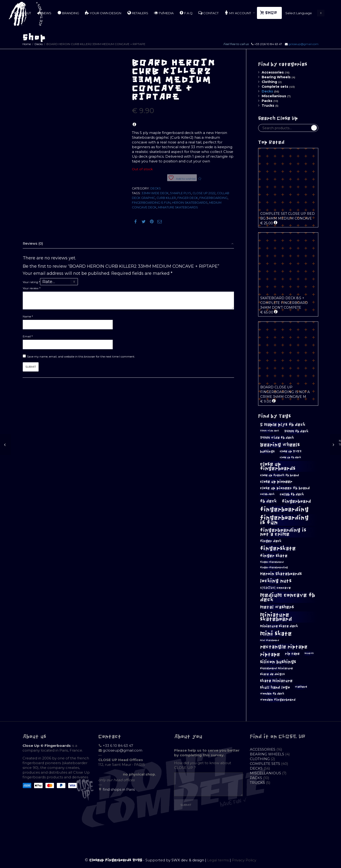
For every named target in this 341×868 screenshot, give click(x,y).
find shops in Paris (119, 789)
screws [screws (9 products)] (309, 653)
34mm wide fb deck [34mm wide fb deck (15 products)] (277, 438)
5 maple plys (181, 193)
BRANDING (68, 13)
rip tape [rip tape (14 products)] (292, 654)
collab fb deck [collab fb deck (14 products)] (292, 494)
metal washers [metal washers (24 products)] (277, 607)
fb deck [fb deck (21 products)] (268, 501)
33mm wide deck (155, 193)
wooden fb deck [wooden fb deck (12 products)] (272, 694)
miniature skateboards (178, 207)
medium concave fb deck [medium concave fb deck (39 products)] (287, 597)
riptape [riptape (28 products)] (270, 654)
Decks (39, 44)
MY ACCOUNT (238, 13)
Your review (32, 288)
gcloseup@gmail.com (303, 44)
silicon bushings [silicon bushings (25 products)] (278, 662)
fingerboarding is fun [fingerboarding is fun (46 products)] (284, 520)
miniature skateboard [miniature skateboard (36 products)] (276, 617)
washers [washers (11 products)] (301, 687)
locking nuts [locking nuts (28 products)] (276, 581)
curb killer (166, 198)
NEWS (44, 13)
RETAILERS (138, 13)
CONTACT (208, 13)
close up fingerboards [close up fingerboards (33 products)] (278, 466)
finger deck (188, 198)
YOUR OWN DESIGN (103, 13)
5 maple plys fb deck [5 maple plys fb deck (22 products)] (283, 425)
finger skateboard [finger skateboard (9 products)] (272, 562)
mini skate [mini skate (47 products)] (276, 634)
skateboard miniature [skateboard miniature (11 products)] (276, 668)
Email (28, 336)
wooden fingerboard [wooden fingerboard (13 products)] (278, 700)
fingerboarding (213, 198)
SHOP (269, 13)
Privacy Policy (244, 860)
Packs (267, 101)
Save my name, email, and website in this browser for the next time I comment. (81, 356)
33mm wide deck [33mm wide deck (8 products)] (270, 431)
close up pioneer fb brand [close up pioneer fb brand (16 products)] (285, 488)
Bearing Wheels (276, 77)
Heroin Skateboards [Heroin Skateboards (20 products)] (281, 574)
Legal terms (218, 860)
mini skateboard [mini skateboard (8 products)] (269, 640)
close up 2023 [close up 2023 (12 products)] (291, 451)
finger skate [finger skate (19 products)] (274, 556)
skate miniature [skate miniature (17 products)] (276, 681)
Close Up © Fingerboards (47, 746)
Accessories (273, 72)
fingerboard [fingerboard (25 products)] (296, 501)
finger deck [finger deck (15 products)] (271, 541)
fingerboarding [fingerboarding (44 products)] (284, 509)
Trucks (268, 106)
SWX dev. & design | (189, 860)
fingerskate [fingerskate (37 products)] (278, 548)
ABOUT (23, 13)
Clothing (269, 82)
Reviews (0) (33, 243)
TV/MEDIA (164, 13)
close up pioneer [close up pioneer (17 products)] (276, 482)
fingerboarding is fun (151, 203)
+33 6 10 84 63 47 (118, 746)
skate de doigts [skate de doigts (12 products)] (272, 674)
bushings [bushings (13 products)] (267, 452)
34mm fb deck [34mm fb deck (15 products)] (296, 431)
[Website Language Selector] (304, 13)
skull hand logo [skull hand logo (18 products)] (275, 687)
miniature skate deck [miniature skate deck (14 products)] (279, 626)
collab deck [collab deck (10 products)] (267, 494)
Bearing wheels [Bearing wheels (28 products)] (280, 445)
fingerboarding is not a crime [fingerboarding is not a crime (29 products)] (283, 532)
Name (28, 316)
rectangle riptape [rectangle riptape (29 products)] (284, 647)
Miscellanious (274, 96)
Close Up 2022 (204, 193)
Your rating (31, 282)
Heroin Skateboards (190, 203)
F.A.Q (186, 13)
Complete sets (275, 87)
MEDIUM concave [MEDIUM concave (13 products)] (275, 588)
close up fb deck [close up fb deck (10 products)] (290, 457)
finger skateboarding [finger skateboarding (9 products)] (274, 567)
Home (27, 44)
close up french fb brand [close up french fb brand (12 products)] (279, 475)
